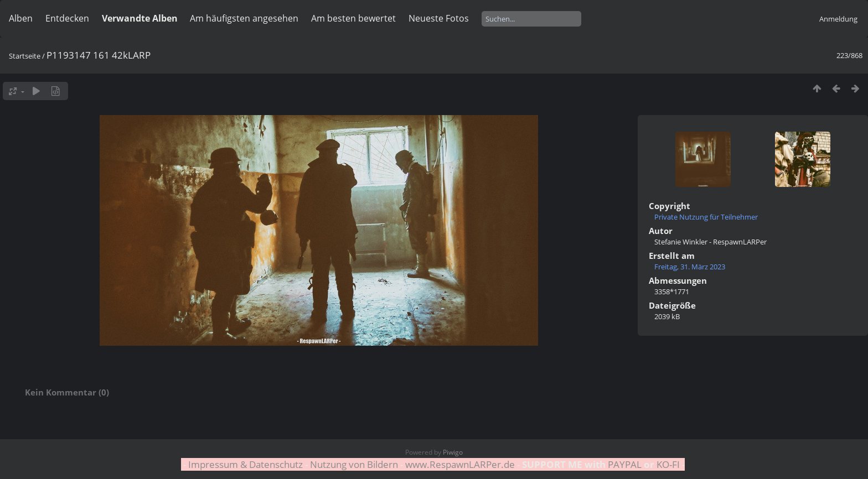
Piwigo (453, 452)
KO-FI (668, 464)
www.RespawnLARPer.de (460, 464)
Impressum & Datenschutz (246, 464)
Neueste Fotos (439, 18)
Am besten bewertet (353, 18)
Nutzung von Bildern (354, 464)
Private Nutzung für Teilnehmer (706, 217)
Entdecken (67, 18)
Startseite (25, 56)
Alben (21, 18)
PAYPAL (625, 464)
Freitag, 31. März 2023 (690, 267)
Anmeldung (838, 19)
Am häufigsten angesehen (244, 18)
